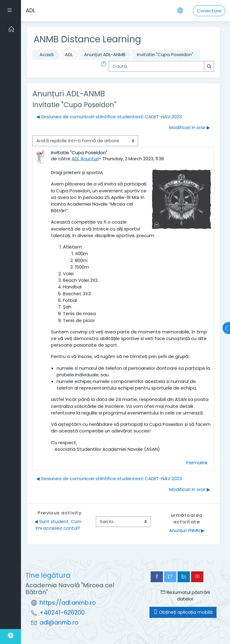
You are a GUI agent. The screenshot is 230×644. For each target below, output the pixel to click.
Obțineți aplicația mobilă (183, 612)
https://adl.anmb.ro (68, 603)
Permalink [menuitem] (197, 463)
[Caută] (156, 66)
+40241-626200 (62, 613)
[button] (105, 66)
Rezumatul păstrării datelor (185, 596)
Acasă (47, 54)
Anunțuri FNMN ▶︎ (187, 530)
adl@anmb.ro (59, 623)
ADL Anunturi (85, 159)
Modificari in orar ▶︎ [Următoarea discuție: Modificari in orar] (190, 127)
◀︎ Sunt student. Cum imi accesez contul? (59, 525)
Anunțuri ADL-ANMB (105, 54)
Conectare (209, 11)
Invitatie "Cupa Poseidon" (165, 54)
